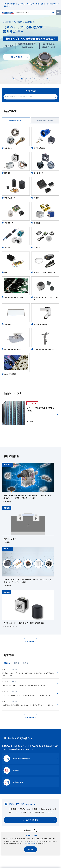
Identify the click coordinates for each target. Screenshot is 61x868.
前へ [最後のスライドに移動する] (14, 79)
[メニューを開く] (58, 13)
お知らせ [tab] (7, 663)
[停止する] (39, 79)
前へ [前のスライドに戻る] (27, 436)
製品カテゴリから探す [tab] (16, 121)
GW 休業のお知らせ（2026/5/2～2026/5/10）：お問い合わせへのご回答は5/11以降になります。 (31, 5)
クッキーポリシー (30, 843)
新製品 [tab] (17, 663)
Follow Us (30, 830)
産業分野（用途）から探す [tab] (45, 121)
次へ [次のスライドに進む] (47, 79)
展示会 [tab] (25, 663)
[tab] (22, 79)
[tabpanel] (30, 251)
